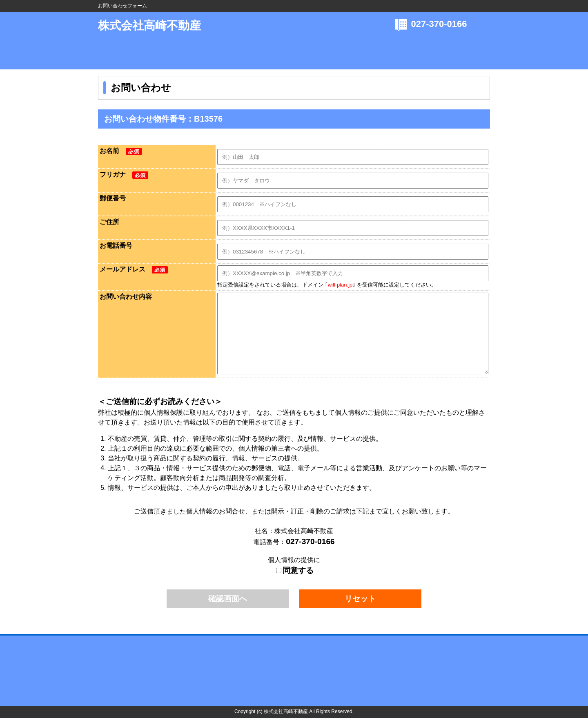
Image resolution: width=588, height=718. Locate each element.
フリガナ (124, 174)
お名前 (121, 151)
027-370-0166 (439, 24)
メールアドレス (134, 269)
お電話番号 (116, 246)
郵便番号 (113, 198)
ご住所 (109, 222)
